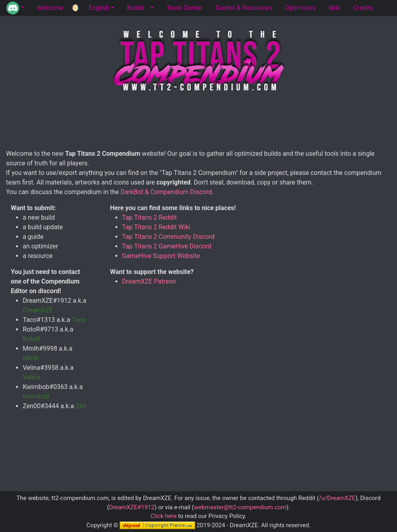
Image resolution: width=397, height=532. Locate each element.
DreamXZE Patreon (149, 281)
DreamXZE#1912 (132, 507)
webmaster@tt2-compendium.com (240, 507)
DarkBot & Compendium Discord (166, 192)
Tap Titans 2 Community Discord (168, 237)
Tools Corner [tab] (185, 8)
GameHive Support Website (161, 256)
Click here (163, 516)
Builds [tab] (136, 8)
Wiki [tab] (334, 8)
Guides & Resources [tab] (244, 8)
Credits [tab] (363, 8)
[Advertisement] (201, 122)
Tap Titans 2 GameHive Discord (167, 246)
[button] (15, 8)
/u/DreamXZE (337, 498)
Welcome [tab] (50, 8)
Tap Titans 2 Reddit (149, 217)
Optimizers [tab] (300, 8)
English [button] (99, 8)
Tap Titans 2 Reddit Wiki (156, 227)
